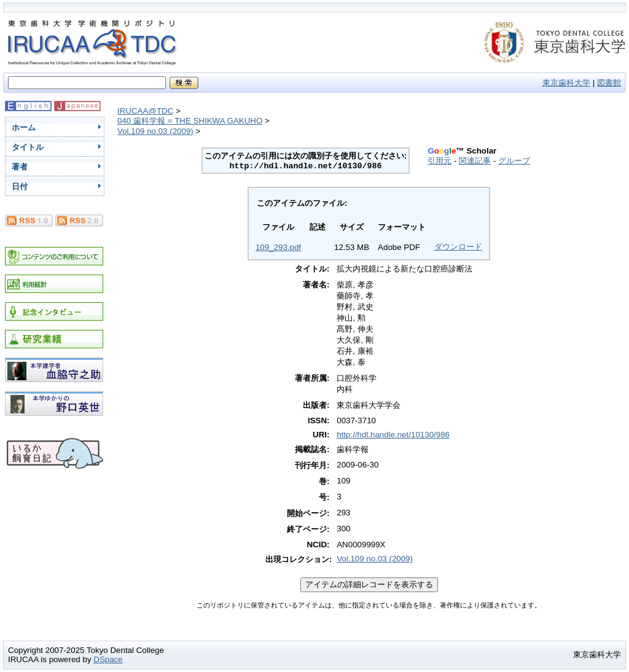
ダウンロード (458, 247)
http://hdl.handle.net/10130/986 (393, 435)
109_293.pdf (278, 247)
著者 (20, 167)
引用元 (440, 161)
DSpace (108, 659)
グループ (514, 161)
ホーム (24, 127)
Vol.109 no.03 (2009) (155, 131)
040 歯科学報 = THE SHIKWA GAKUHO (190, 121)
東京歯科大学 (566, 83)
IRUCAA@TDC (145, 111)
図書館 (609, 83)
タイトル (28, 147)
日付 (20, 186)
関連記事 (475, 161)
